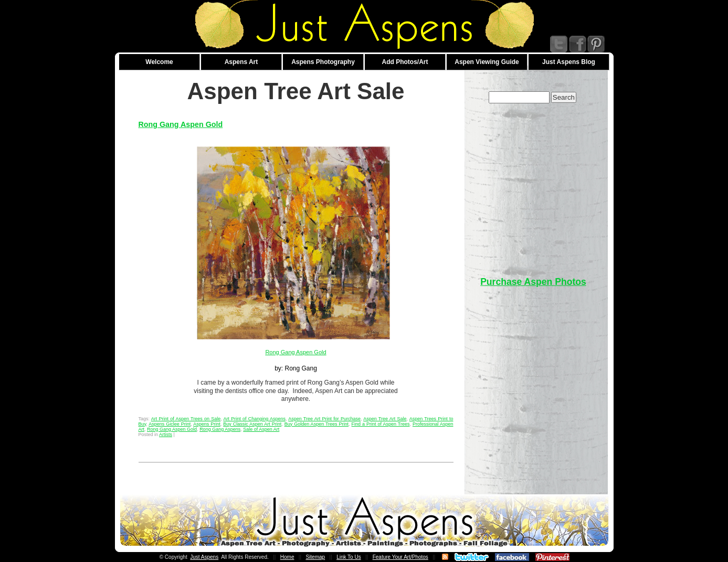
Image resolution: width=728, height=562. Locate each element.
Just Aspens (204, 557)
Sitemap (315, 557)
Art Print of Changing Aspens (254, 419)
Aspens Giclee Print (170, 424)
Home (287, 557)
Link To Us (349, 557)
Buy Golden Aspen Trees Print (316, 424)
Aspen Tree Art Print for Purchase (324, 419)
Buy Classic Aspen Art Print (252, 424)
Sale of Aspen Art (261, 429)
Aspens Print (207, 424)
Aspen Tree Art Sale (385, 419)
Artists (166, 434)
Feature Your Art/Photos (400, 557)
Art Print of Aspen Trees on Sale (186, 419)
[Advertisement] (533, 185)
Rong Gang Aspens (220, 429)
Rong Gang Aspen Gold (181, 124)
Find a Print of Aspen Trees (381, 424)
